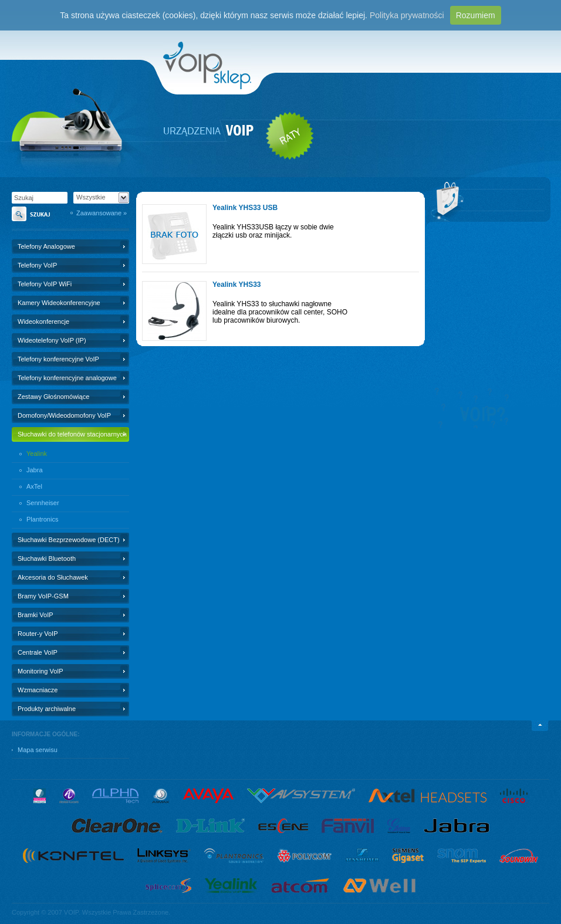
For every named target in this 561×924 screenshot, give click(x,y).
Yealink (37, 453)
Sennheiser (43, 503)
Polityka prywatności (407, 15)
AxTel (34, 486)
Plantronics (42, 519)
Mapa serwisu (38, 750)
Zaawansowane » (102, 213)
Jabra (35, 470)
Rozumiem (476, 15)
